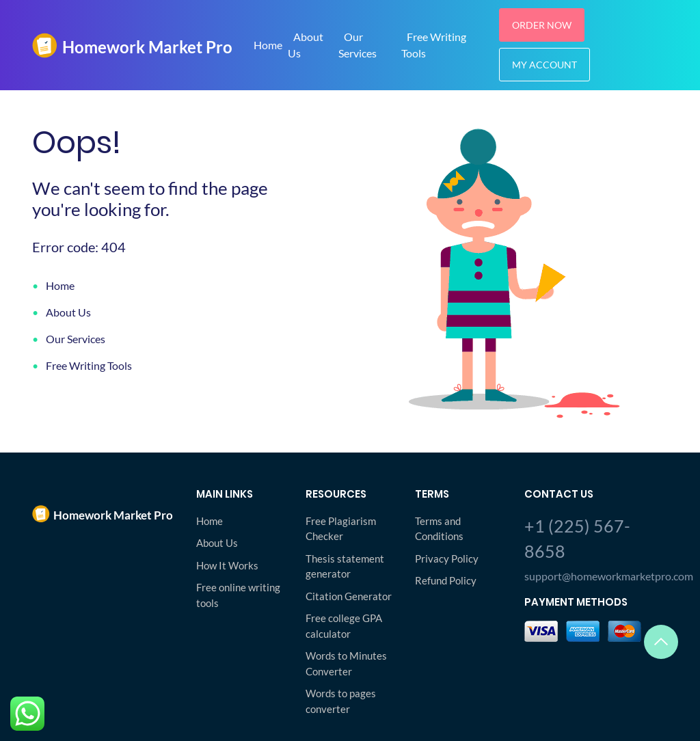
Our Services (358, 45)
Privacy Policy (447, 558)
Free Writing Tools (89, 365)
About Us (306, 45)
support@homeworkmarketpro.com (596, 576)
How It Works (227, 565)
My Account (544, 65)
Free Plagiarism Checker (341, 529)
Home (268, 45)
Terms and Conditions (439, 529)
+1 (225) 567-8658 (577, 539)
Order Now (542, 25)
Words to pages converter (341, 701)
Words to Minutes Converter (346, 663)
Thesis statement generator (345, 566)
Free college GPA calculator (344, 626)
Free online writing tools (238, 595)
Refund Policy (446, 580)
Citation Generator (349, 596)
